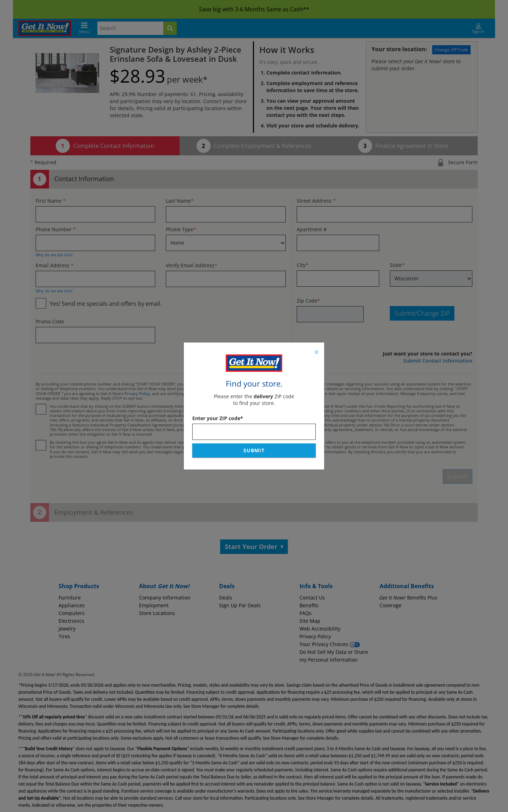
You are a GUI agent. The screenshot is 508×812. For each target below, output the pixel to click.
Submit (254, 450)
